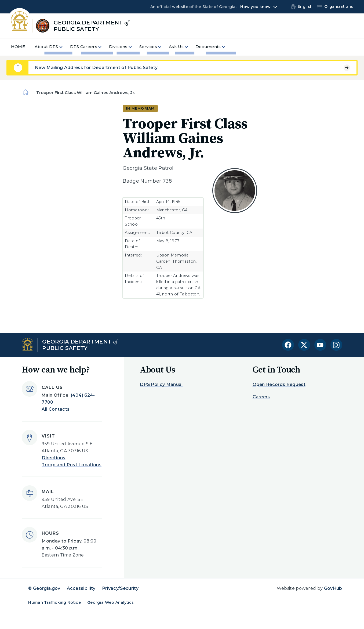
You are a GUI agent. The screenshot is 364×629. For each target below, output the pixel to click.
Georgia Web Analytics (111, 602)
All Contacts (56, 409)
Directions (53, 458)
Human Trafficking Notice (54, 602)
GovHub (333, 588)
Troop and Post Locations (72, 465)
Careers (261, 397)
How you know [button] (255, 7)
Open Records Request (279, 384)
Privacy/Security (120, 588)
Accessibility (81, 588)
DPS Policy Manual (161, 384)
